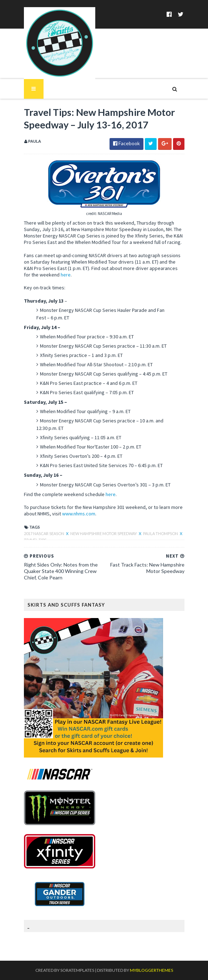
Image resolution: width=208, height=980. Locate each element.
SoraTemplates (77, 970)
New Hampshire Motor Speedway (104, 533)
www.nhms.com (79, 514)
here (66, 275)
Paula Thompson (161, 533)
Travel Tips (35, 540)
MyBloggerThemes (151, 970)
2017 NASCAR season (44, 533)
